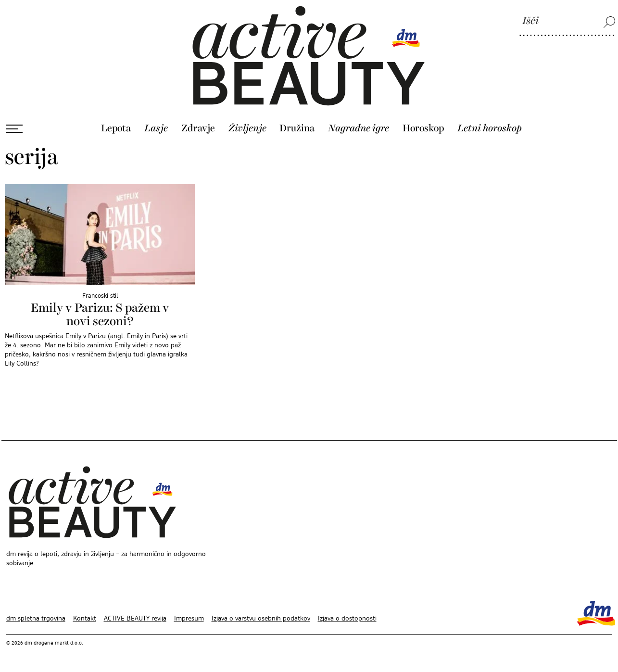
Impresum (189, 619)
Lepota (116, 128)
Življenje (247, 128)
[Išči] (568, 22)
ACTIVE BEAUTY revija (135, 619)
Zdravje (198, 128)
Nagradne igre (359, 128)
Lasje (156, 128)
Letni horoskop (490, 128)
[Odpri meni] (14, 129)
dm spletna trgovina (36, 619)
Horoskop (423, 128)
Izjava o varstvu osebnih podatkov (261, 619)
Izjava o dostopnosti (347, 619)
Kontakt (85, 619)
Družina (297, 128)
